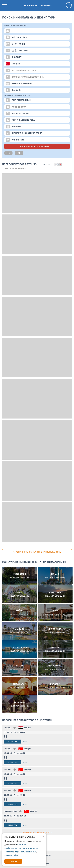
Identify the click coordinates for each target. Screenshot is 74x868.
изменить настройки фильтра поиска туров (37, 552)
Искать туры (13, 741)
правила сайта (11, 855)
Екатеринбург (11, 811)
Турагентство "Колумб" (37, 5)
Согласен (13, 861)
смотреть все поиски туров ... (37, 832)
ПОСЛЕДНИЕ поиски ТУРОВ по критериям (27, 720)
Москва (8, 728)
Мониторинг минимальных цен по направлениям (34, 562)
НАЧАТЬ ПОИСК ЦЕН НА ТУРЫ (37, 146)
